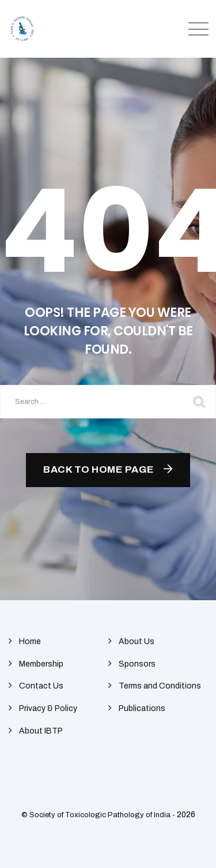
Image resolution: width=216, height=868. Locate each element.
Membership (41, 664)
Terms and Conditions (160, 686)
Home (30, 641)
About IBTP (41, 731)
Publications (142, 708)
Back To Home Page (99, 469)
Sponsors (137, 664)
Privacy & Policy (48, 708)
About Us (137, 641)
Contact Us (41, 686)
